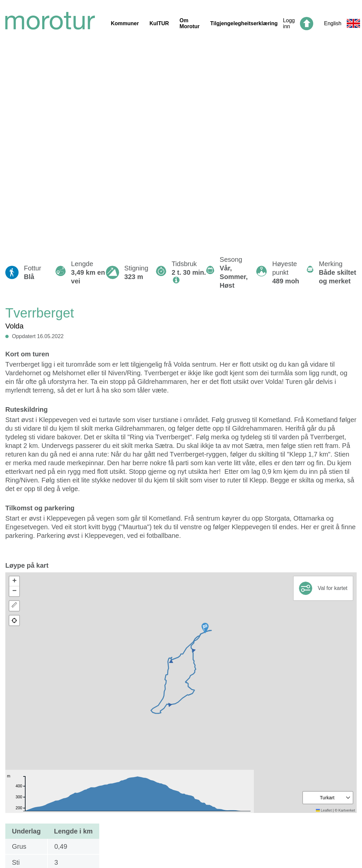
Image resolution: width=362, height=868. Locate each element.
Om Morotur (189, 23)
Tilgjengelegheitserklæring (244, 23)
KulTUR (159, 23)
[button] (205, 628)
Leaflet (324, 810)
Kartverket (347, 810)
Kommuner (125, 23)
